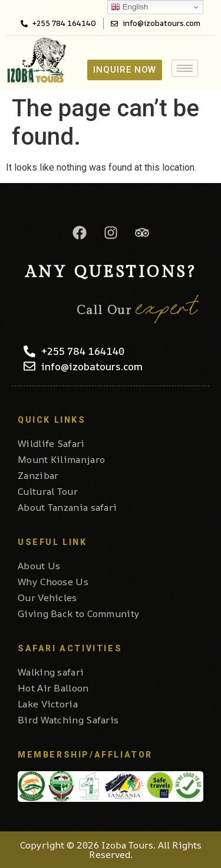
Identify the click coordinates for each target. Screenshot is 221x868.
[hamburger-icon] (185, 68)
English (129, 7)
